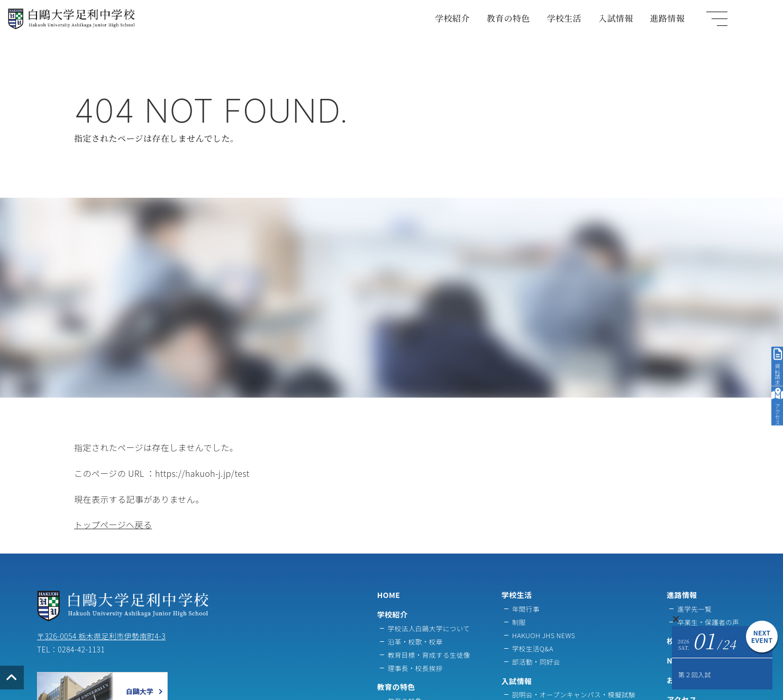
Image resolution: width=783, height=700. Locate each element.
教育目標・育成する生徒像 (429, 655)
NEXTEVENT (762, 636)
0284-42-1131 (81, 649)
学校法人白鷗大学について (429, 628)
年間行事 (526, 609)
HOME (389, 595)
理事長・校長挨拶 (415, 668)
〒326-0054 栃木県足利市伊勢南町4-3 (101, 636)
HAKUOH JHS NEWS (544, 635)
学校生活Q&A (533, 648)
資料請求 (772, 298)
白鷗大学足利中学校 (60, 37)
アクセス (772, 373)
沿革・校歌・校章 (415, 642)
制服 (519, 622)
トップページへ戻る (113, 524)
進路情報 (704, 24)
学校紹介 (489, 24)
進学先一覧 (694, 609)
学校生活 (601, 24)
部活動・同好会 (536, 662)
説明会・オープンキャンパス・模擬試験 (574, 694)
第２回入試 (695, 674)
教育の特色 (545, 24)
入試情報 (653, 24)
